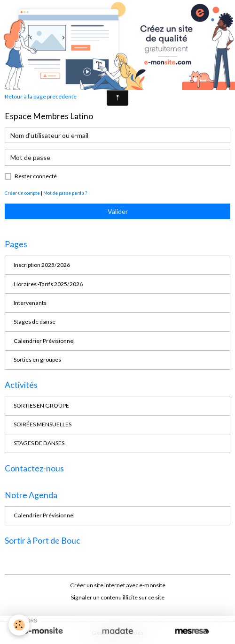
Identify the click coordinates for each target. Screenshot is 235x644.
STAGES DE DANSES (39, 443)
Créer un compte (22, 193)
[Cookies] (19, 625)
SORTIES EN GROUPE (41, 405)
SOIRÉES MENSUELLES (43, 424)
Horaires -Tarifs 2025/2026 (48, 284)
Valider (118, 211)
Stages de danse (35, 322)
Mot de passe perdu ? (65, 193)
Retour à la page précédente (41, 96)
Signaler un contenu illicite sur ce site (118, 597)
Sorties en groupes (37, 360)
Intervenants (30, 303)
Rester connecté (36, 176)
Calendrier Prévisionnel (44, 341)
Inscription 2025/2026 (42, 265)
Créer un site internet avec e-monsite (118, 585)
